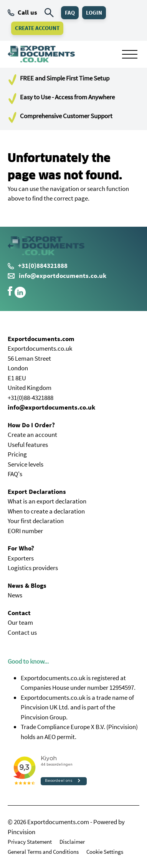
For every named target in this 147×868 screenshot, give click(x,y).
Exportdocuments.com (41, 339)
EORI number (25, 531)
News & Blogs (27, 585)
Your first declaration (36, 521)
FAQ (70, 13)
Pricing (17, 454)
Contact (19, 613)
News (15, 595)
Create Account (37, 28)
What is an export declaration (47, 501)
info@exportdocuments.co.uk (63, 276)
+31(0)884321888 (38, 266)
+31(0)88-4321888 (31, 398)
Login (94, 13)
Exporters (21, 558)
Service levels (26, 464)
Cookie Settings (105, 852)
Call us (22, 12)
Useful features (28, 445)
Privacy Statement (30, 842)
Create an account (32, 435)
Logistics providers (33, 568)
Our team (20, 622)
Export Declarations (37, 492)
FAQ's (15, 474)
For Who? (21, 548)
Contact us (22, 632)
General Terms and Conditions (43, 852)
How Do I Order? (31, 425)
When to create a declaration (46, 511)
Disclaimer (72, 842)
